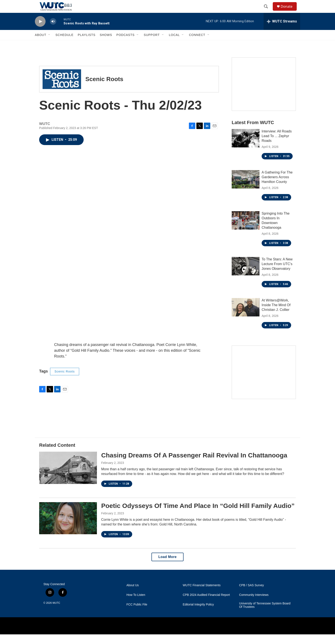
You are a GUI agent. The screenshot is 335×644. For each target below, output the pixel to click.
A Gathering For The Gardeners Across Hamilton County (277, 187)
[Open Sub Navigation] (49, 45)
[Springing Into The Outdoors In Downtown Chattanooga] (246, 230)
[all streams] (282, 31)
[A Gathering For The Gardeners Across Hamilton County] (246, 189)
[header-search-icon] (268, 11)
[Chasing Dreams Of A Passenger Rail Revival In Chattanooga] (68, 477)
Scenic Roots (65, 381)
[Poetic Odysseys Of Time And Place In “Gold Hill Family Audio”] (68, 528)
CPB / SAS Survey (252, 595)
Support (152, 45)
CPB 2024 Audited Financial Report (206, 605)
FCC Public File (137, 614)
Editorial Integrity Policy (198, 614)
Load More (167, 566)
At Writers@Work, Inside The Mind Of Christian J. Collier (276, 315)
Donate (289, 11)
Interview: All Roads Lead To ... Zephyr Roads (277, 146)
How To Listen (136, 605)
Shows (106, 45)
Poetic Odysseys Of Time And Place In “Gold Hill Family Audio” (198, 515)
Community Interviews (254, 605)
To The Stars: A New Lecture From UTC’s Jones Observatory (277, 274)
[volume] (53, 31)
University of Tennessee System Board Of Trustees (265, 615)
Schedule (64, 45)
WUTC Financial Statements (202, 595)
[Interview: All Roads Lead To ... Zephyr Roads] (246, 148)
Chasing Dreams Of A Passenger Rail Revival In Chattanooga (194, 465)
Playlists (87, 45)
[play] (40, 31)
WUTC (56, 613)
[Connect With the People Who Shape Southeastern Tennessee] (264, 382)
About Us (133, 595)
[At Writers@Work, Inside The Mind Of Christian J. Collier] (246, 317)
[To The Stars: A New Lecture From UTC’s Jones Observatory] (246, 276)
